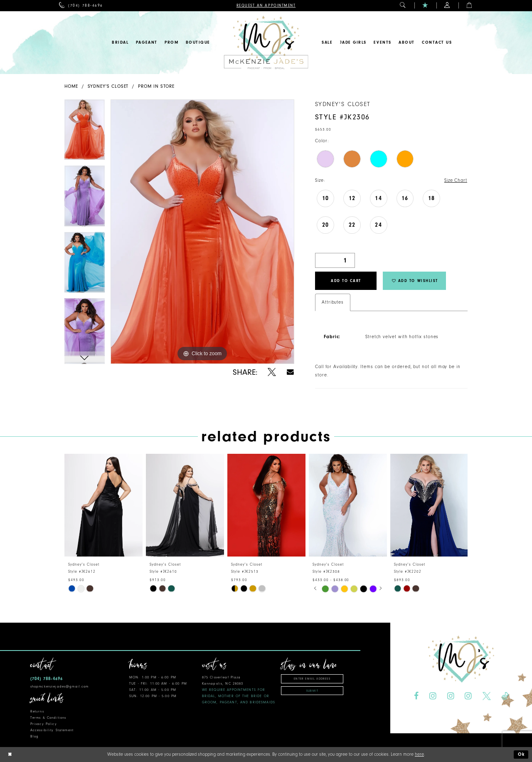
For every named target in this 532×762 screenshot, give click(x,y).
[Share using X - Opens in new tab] (272, 372)
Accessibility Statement (52, 730)
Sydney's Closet (108, 86)
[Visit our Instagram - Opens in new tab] (433, 696)
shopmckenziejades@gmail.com (60, 687)
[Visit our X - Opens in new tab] (487, 696)
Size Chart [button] (456, 180)
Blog (35, 736)
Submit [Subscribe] (312, 691)
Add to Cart (346, 281)
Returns (37, 711)
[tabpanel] (85, 133)
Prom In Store (156, 86)
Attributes (333, 302)
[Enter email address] (312, 679)
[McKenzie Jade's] (266, 43)
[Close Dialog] (10, 755)
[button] (403, 6)
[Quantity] (335, 260)
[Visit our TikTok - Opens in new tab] (505, 696)
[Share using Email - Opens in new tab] (290, 372)
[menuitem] (81, 6)
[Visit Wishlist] (425, 6)
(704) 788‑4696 (47, 679)
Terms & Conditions (48, 718)
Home (71, 86)
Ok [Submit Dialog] (522, 755)
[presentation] (103, 505)
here (419, 754)
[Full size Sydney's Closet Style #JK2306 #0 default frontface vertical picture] (202, 232)
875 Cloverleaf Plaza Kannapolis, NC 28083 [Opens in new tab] (239, 690)
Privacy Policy (44, 724)
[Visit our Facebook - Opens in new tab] (416, 696)
